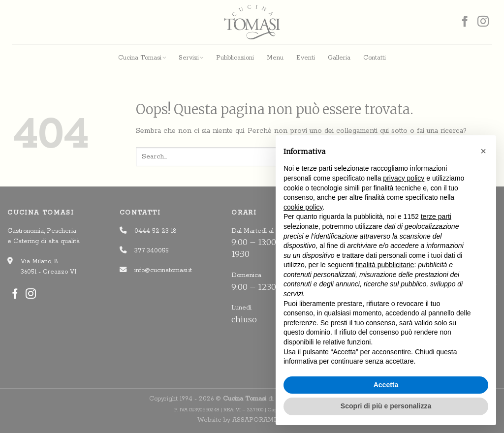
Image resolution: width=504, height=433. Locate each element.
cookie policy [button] (303, 207)
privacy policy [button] (404, 178)
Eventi (306, 58)
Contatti (375, 58)
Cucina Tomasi (142, 58)
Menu (275, 58)
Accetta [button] (386, 385)
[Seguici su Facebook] (465, 22)
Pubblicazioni (235, 58)
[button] (483, 151)
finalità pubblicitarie (385, 265)
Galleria (339, 58)
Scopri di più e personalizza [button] (386, 406)
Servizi (191, 58)
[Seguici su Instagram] (483, 22)
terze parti (436, 216)
